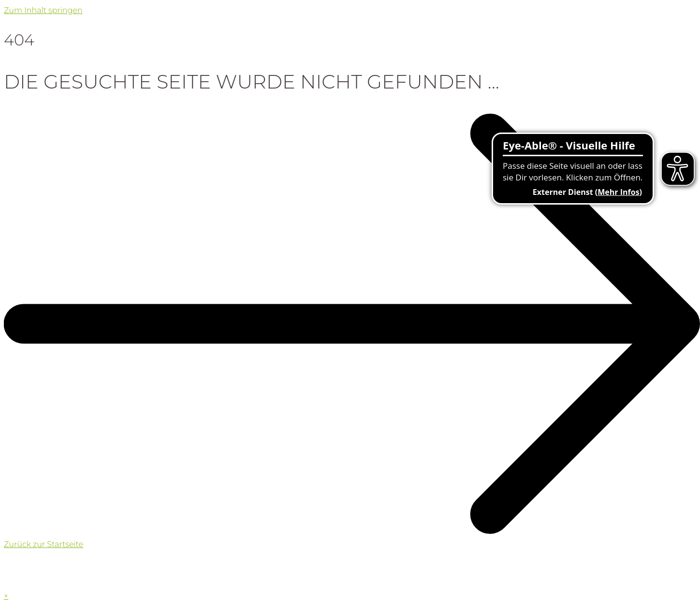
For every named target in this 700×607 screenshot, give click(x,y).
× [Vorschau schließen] (6, 596)
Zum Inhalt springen (43, 10)
